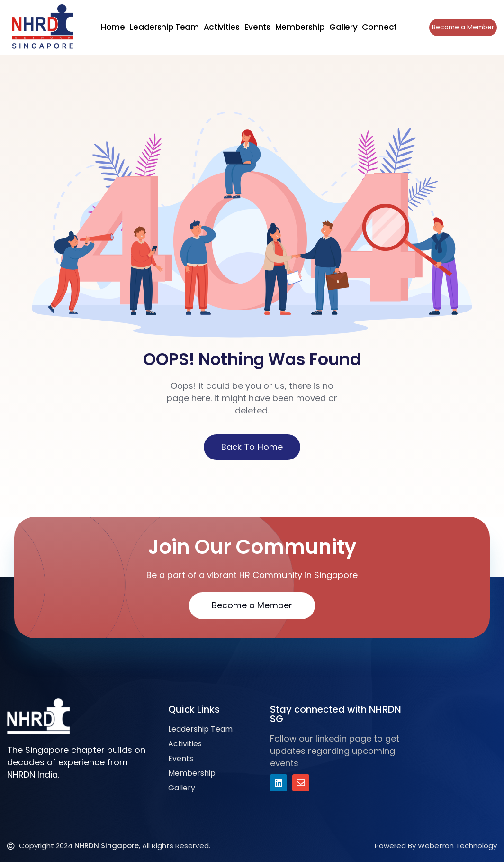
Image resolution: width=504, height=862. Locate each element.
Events (256, 27)
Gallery (342, 27)
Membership (299, 27)
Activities (221, 27)
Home (112, 27)
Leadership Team (163, 27)
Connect (378, 27)
